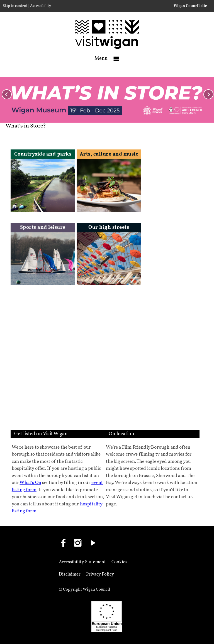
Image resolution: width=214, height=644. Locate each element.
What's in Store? (26, 126)
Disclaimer (70, 574)
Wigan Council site (190, 6)
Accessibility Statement (82, 562)
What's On (30, 483)
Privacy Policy (100, 574)
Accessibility (41, 6)
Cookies (119, 562)
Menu (101, 59)
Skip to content (15, 6)
